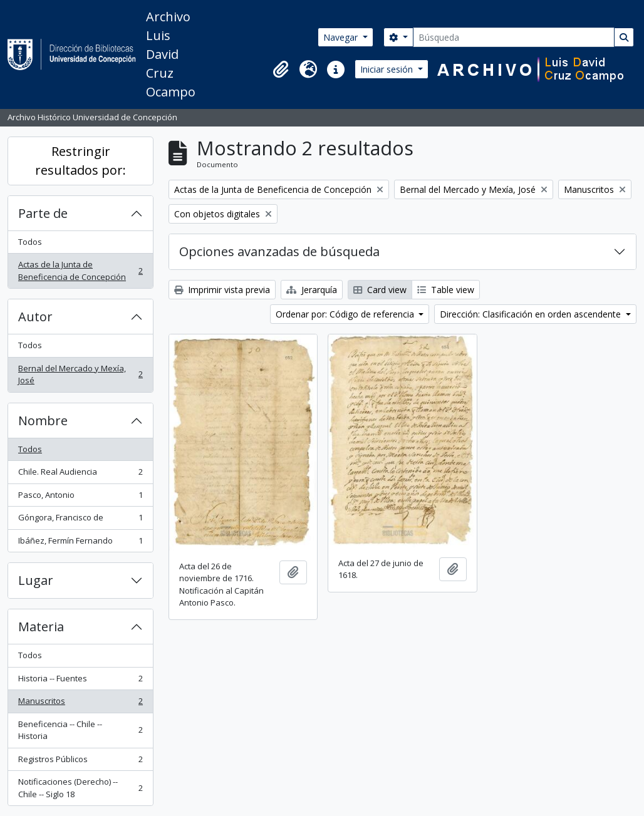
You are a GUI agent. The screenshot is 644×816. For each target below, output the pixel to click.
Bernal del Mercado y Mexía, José (80, 374)
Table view (446, 290)
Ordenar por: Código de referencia (346, 314)
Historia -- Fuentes (80, 681)
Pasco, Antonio (80, 498)
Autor (35, 317)
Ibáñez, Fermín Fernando (80, 543)
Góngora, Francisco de (80, 520)
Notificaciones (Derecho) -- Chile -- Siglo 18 (80, 788)
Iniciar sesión (388, 69)
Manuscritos (80, 704)
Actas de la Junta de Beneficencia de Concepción (80, 271)
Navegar (342, 37)
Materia (41, 627)
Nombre (43, 421)
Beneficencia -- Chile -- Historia (80, 730)
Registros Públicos (80, 762)
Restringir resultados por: (80, 161)
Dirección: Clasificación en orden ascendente (532, 314)
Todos (30, 242)
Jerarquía (312, 290)
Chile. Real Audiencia (80, 474)
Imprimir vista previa (222, 290)
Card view (380, 290)
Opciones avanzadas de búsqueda (279, 251)
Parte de (43, 213)
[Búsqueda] (514, 37)
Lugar (36, 580)
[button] (281, 70)
